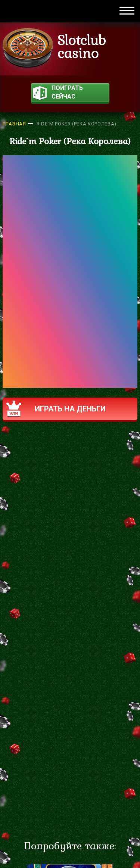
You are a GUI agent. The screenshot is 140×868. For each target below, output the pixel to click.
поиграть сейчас (58, 93)
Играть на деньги (56, 409)
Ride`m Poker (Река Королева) (77, 124)
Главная (14, 124)
